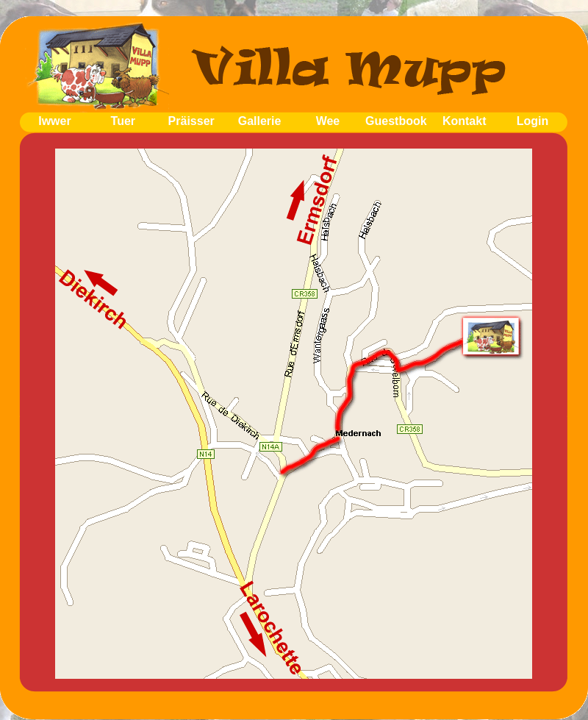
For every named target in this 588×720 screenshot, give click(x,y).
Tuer (123, 121)
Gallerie (260, 121)
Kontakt (465, 121)
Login (533, 121)
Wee (328, 121)
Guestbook (396, 121)
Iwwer (54, 121)
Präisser (191, 121)
